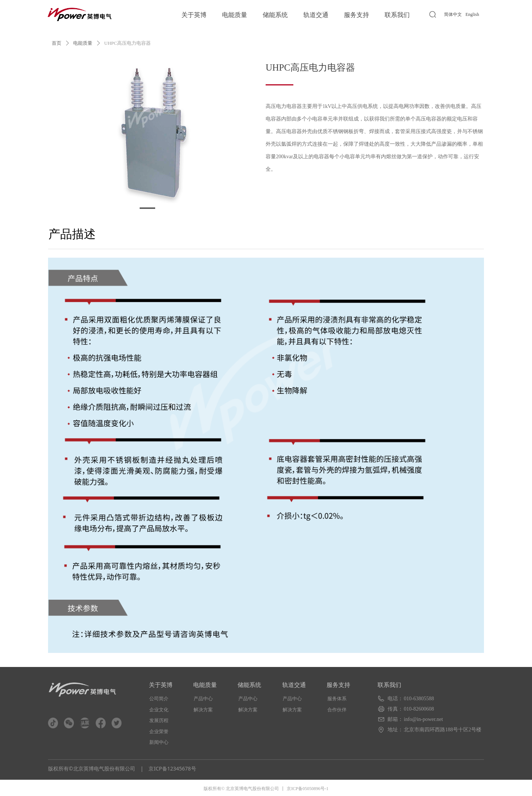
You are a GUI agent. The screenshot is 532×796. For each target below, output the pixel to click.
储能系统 (275, 15)
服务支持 (357, 15)
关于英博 (194, 15)
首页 (57, 43)
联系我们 (397, 15)
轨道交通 (316, 15)
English (472, 14)
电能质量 (235, 15)
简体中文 (453, 14)
